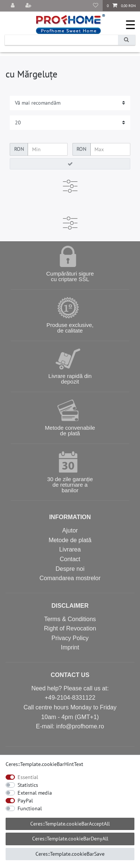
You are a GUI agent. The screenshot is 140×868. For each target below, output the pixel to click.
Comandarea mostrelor (70, 578)
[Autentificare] (13, 6)
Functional (30, 808)
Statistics (28, 785)
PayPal (25, 801)
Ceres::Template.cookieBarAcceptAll (70, 824)
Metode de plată (70, 540)
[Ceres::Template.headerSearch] (127, 40)
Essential (28, 777)
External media (35, 793)
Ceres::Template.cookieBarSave (70, 854)
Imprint (70, 647)
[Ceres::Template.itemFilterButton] (70, 164)
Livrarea (70, 549)
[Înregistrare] (29, 6)
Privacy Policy (70, 638)
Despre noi (70, 569)
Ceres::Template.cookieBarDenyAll (70, 839)
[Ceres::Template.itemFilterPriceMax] (110, 149)
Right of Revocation (70, 628)
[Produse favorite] (96, 6)
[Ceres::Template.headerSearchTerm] (61, 40)
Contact (70, 559)
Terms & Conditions (70, 619)
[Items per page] (70, 123)
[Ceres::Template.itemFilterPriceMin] (48, 149)
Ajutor (70, 530)
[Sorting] (70, 103)
